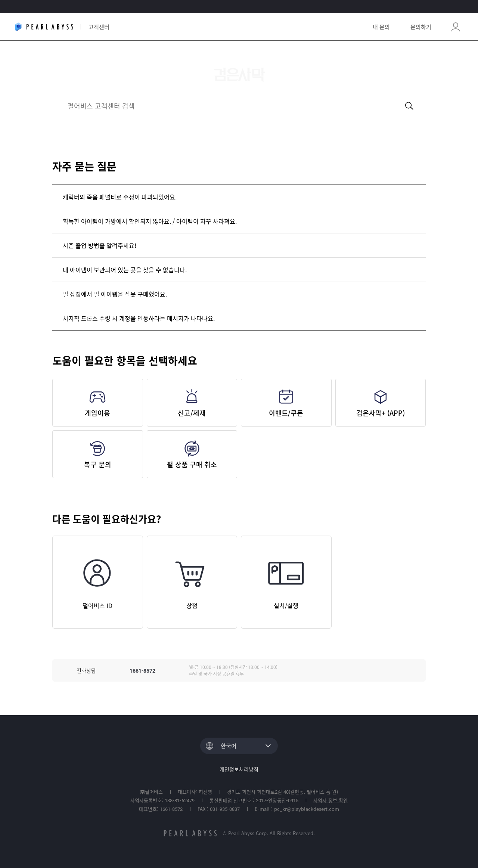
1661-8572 (142, 670)
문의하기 (421, 27)
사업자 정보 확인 (330, 800)
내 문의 (381, 27)
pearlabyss (190, 833)
